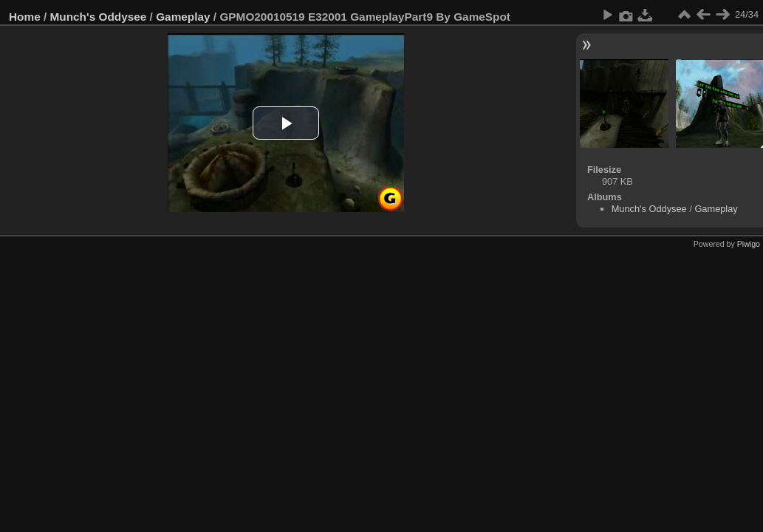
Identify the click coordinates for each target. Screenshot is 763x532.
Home (25, 17)
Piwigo (749, 244)
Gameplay (183, 17)
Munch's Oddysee (99, 17)
